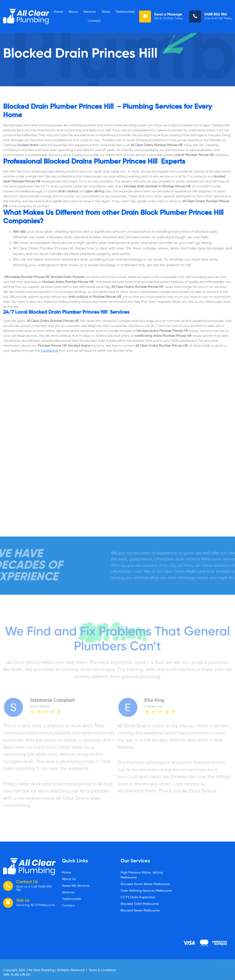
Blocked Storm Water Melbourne (145, 884)
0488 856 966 (216, 14)
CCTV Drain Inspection (138, 897)
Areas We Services (76, 886)
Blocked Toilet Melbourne (140, 904)
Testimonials (125, 12)
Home (58, 12)
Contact (94, 21)
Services (90, 12)
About (73, 12)
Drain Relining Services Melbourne (146, 891)
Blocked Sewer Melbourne (140, 911)
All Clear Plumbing (42, 970)
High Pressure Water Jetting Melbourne (142, 875)
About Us (69, 879)
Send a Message (168, 14)
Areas (106, 12)
